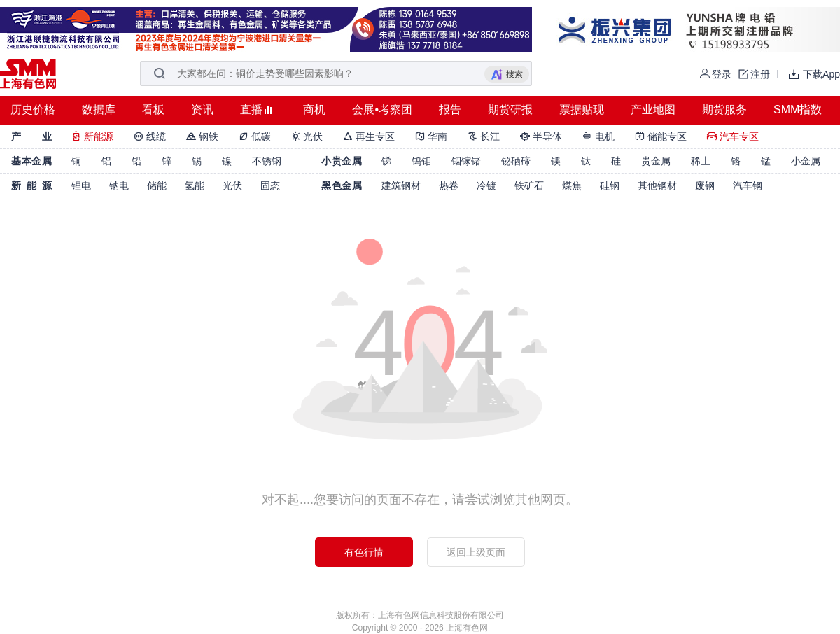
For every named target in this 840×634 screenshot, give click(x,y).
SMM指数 (798, 110)
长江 (484, 136)
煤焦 (572, 185)
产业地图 (653, 110)
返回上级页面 (476, 552)
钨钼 (421, 161)
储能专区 (661, 136)
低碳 (255, 136)
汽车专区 (733, 136)
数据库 (99, 110)
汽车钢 (748, 185)
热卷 (449, 185)
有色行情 (364, 552)
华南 (431, 136)
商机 (314, 110)
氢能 (195, 185)
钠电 (119, 185)
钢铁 (202, 136)
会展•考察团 (382, 110)
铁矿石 (529, 185)
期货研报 (510, 110)
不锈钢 (267, 161)
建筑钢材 (401, 185)
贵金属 (656, 161)
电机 (598, 136)
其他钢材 (657, 185)
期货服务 (724, 110)
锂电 (81, 185)
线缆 (150, 136)
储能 (157, 185)
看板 (153, 110)
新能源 (92, 136)
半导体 (541, 136)
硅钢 (610, 185)
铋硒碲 (516, 161)
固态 (270, 185)
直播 (251, 110)
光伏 (307, 136)
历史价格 (33, 110)
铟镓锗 (466, 161)
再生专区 (369, 136)
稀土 (701, 161)
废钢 (705, 185)
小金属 (806, 161)
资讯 (202, 110)
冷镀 (486, 185)
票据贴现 (582, 110)
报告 (450, 110)
